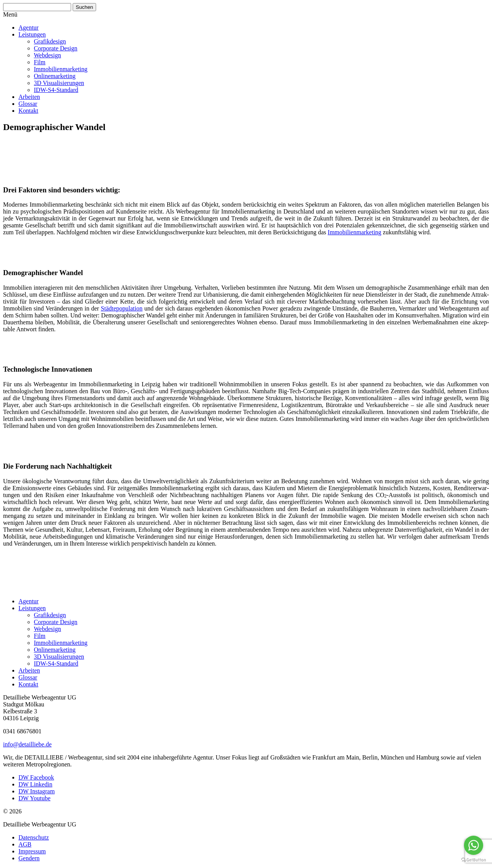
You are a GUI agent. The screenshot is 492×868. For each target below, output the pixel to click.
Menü (10, 14)
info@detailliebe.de (27, 744)
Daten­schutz (34, 837)
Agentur (28, 28)
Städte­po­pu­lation (121, 308)
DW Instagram (37, 791)
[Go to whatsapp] (474, 845)
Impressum (32, 851)
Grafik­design (50, 41)
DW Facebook (36, 777)
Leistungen (32, 34)
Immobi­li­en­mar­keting (61, 69)
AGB (25, 844)
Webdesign (47, 55)
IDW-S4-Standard (56, 90)
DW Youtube (34, 798)
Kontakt (28, 111)
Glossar (28, 104)
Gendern (29, 858)
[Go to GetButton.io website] (474, 860)
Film (40, 62)
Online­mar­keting (55, 76)
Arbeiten (29, 97)
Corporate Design (56, 48)
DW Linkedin (35, 784)
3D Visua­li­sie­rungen (59, 83)
